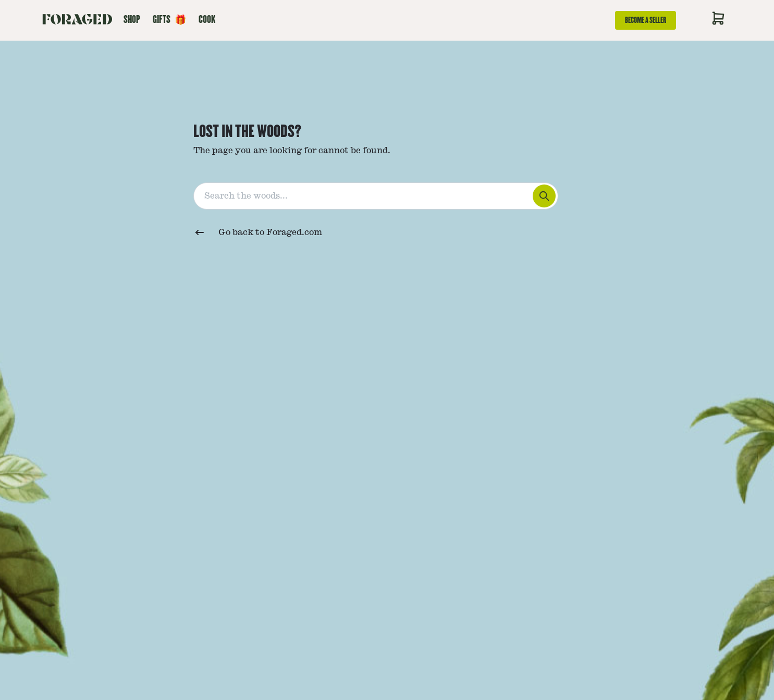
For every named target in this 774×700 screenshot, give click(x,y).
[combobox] (387, 194)
